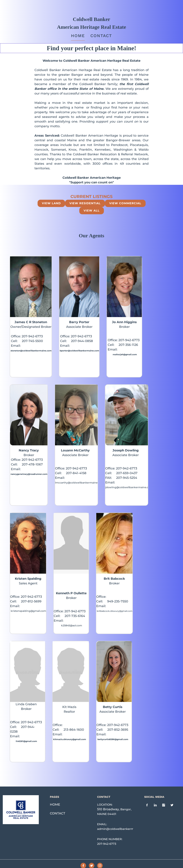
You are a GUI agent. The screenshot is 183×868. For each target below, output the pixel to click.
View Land (51, 203)
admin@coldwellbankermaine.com (122, 829)
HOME (55, 805)
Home (78, 36)
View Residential (85, 203)
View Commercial (125, 203)
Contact (101, 36)
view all (92, 211)
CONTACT (58, 813)
